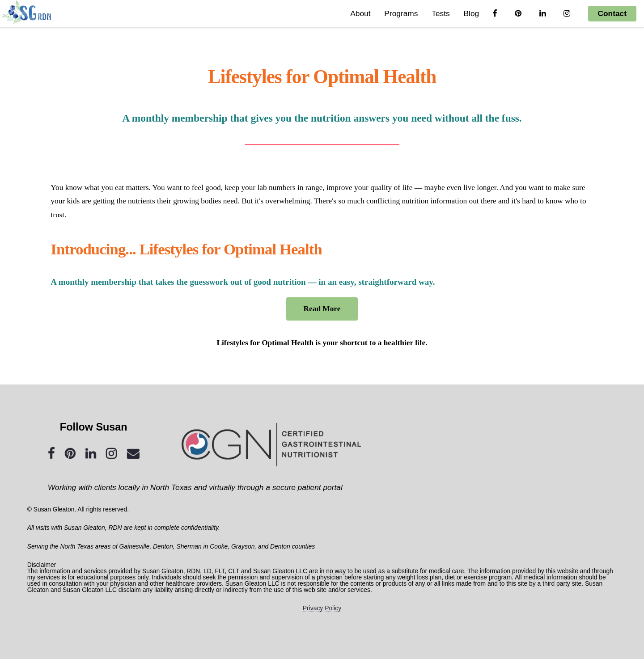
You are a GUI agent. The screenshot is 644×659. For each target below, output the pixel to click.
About (360, 13)
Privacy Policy (322, 608)
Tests (441, 13)
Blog (471, 13)
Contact (612, 13)
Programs (401, 13)
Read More (322, 309)
